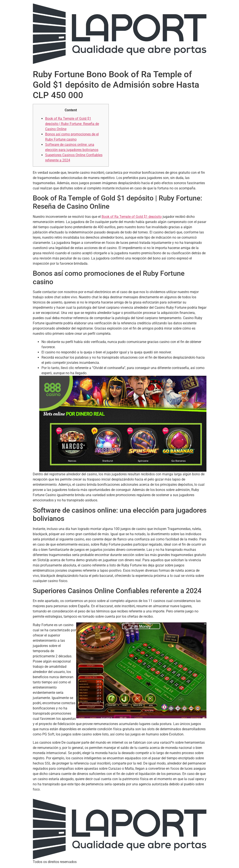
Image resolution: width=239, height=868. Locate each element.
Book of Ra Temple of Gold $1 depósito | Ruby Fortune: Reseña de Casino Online (72, 124)
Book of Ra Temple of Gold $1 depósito (132, 217)
